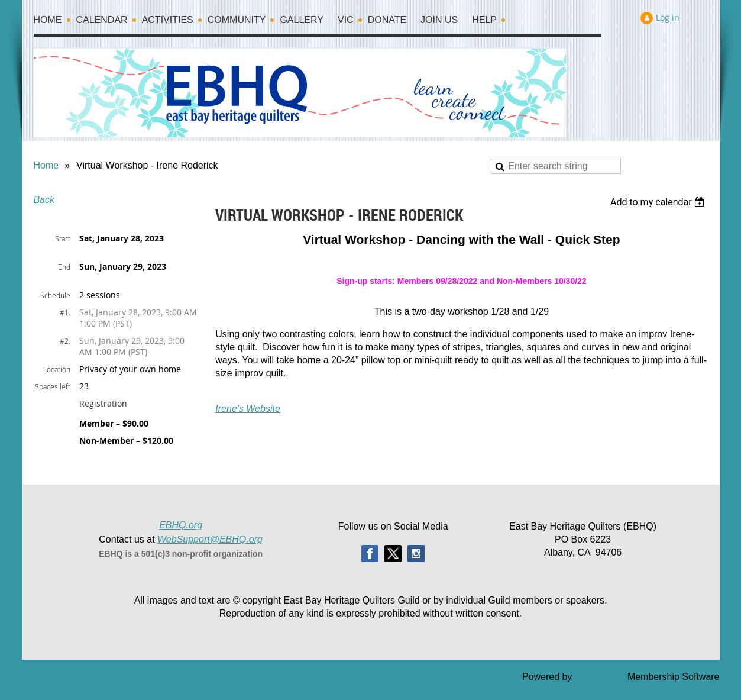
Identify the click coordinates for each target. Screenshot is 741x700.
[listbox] (659, 202)
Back (44, 200)
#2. (65, 341)
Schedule (55, 295)
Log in (668, 17)
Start (63, 238)
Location (57, 369)
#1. (65, 312)
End (64, 267)
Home (46, 165)
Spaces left (53, 386)
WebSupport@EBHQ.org (210, 539)
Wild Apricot (600, 677)
